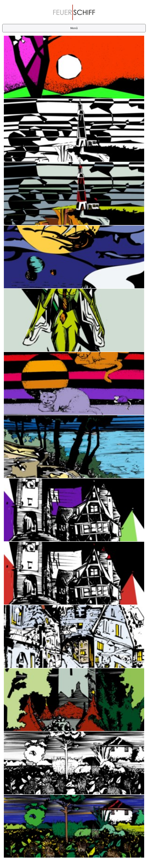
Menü (74, 28)
